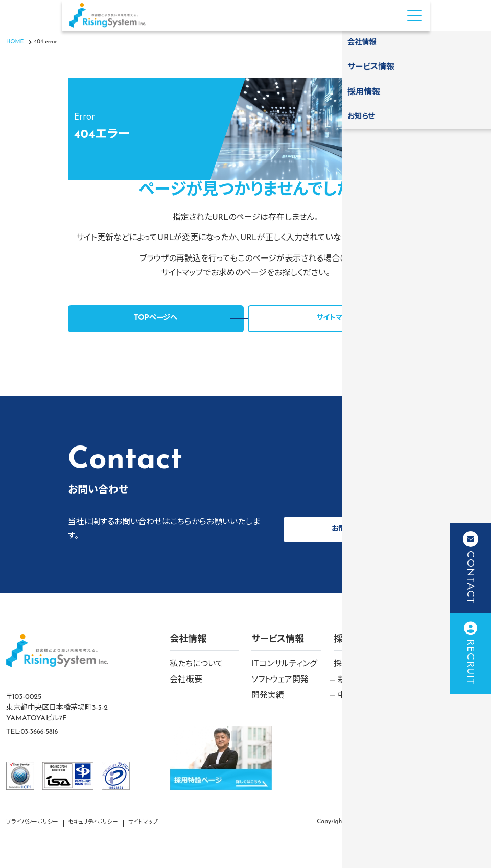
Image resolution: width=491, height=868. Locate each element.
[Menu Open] (414, 15)
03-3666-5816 (41, 732)
